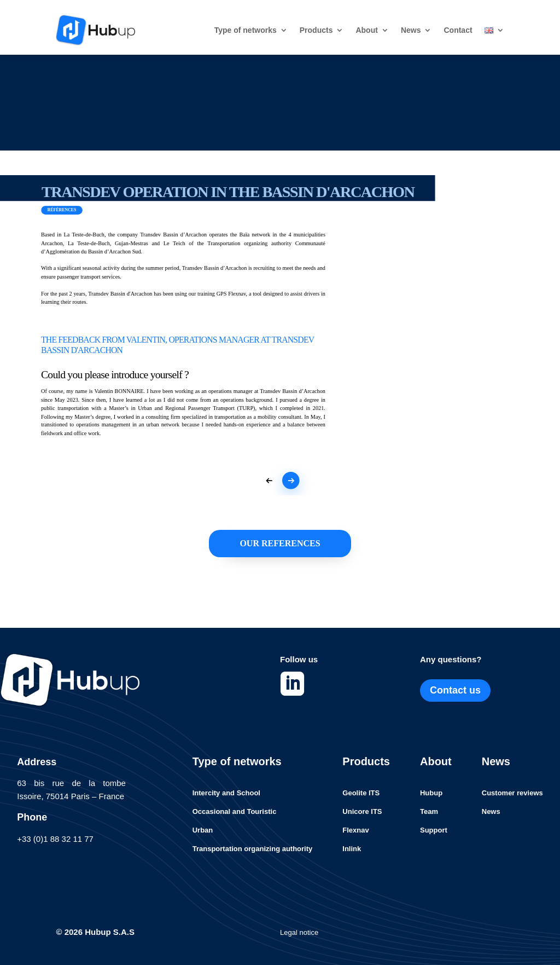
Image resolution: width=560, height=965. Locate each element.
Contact (458, 30)
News (411, 30)
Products (316, 30)
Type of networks (246, 30)
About (366, 30)
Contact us (455, 690)
